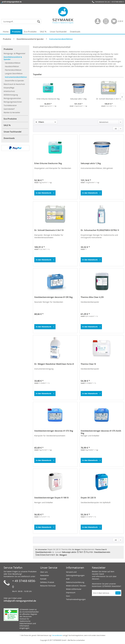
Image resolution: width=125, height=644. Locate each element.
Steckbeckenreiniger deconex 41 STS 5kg (54, 431)
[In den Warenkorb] (45, 193)
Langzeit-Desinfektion (14, 73)
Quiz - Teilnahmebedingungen (76, 598)
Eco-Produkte (10, 119)
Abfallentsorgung (11, 95)
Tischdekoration (10, 105)
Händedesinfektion (13, 63)
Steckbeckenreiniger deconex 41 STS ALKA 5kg (101, 432)
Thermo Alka (67, 549)
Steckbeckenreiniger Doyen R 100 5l (51, 498)
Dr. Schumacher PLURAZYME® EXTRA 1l (100, 230)
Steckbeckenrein (88, 549)
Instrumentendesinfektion (16, 77)
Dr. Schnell (57, 552)
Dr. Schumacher (41, 549)
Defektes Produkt (47, 582)
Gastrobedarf (9, 109)
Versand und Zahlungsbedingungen (75, 574)
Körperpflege (9, 88)
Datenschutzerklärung (75, 582)
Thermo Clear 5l (88, 364)
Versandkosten (57, 635)
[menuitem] (22, 22)
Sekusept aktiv (69, 552)
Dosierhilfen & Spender (14, 81)
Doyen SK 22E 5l (88, 498)
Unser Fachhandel (13, 132)
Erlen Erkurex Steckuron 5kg (48, 99)
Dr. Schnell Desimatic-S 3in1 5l (109, 99)
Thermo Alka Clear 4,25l (92, 297)
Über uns (44, 572)
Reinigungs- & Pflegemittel (14, 53)
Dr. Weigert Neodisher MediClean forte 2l (54, 364)
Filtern (40, 122)
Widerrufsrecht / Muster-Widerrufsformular (76, 587)
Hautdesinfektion (12, 66)
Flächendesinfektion (13, 70)
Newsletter (45, 575)
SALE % (7, 125)
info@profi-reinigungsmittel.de (20, 601)
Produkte (8, 49)
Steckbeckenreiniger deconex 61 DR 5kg (53, 297)
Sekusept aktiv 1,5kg (78, 99)
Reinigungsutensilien (12, 98)
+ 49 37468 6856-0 (117, 2)
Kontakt (43, 579)
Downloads (9, 138)
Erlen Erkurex (85, 552)
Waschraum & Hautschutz (14, 84)
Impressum (71, 593)
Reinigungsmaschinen (13, 102)
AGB (68, 579)
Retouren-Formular (48, 586)
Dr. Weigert (77, 549)
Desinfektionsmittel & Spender (13, 58)
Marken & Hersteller (12, 112)
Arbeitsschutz (9, 91)
